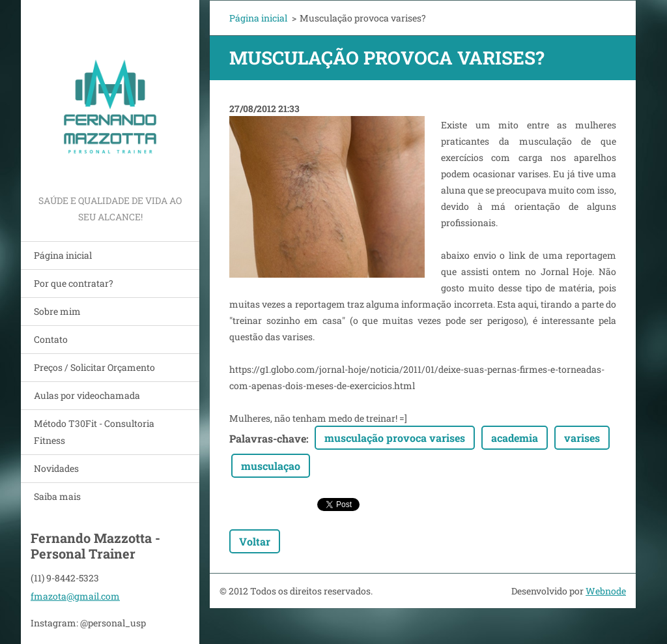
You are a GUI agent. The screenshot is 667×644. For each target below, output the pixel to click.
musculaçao (271, 466)
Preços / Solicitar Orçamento (94, 367)
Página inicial (63, 255)
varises (582, 438)
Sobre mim (57, 311)
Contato (51, 339)
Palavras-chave (268, 438)
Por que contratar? (74, 283)
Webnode (606, 591)
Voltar (255, 541)
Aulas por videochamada (87, 395)
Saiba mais (57, 496)
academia (515, 438)
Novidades (56, 468)
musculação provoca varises (395, 438)
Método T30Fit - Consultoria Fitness (94, 432)
